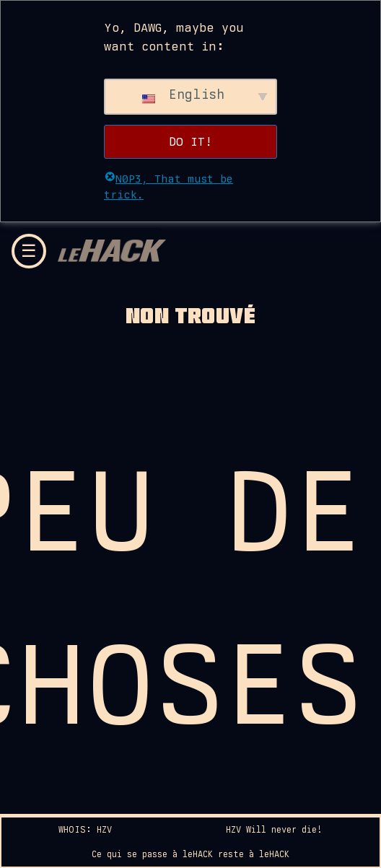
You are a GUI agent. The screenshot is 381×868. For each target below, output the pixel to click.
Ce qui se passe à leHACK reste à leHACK (190, 854)
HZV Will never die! (274, 830)
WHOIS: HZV (85, 830)
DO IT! (190, 141)
